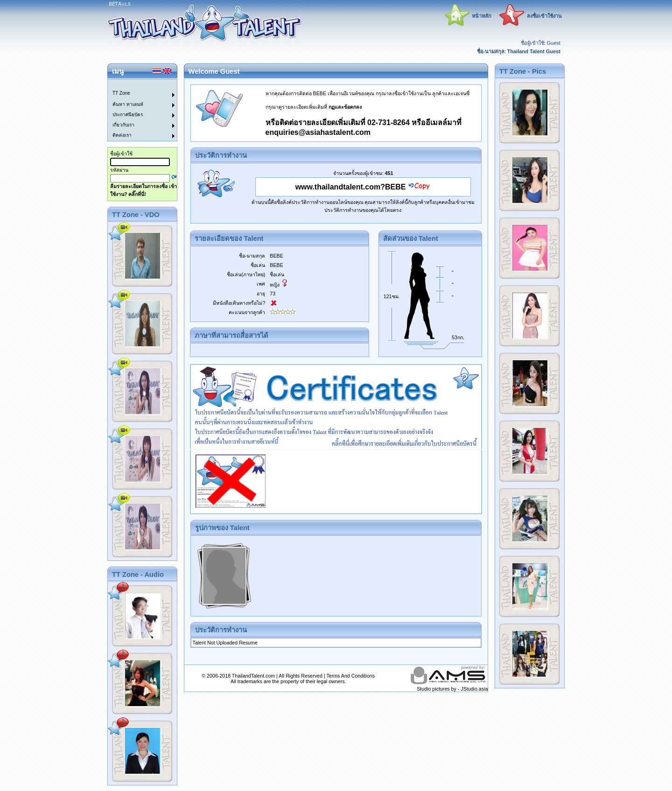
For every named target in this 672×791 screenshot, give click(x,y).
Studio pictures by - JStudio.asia (452, 689)
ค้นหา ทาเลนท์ (128, 104)
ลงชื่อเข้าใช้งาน (544, 16)
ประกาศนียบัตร (128, 115)
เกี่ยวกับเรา (123, 125)
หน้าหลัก (482, 16)
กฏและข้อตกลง (345, 107)
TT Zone (121, 93)
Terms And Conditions (350, 676)
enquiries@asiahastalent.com (318, 132)
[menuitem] (137, 84)
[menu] (137, 110)
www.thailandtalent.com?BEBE (351, 187)
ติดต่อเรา (122, 135)
